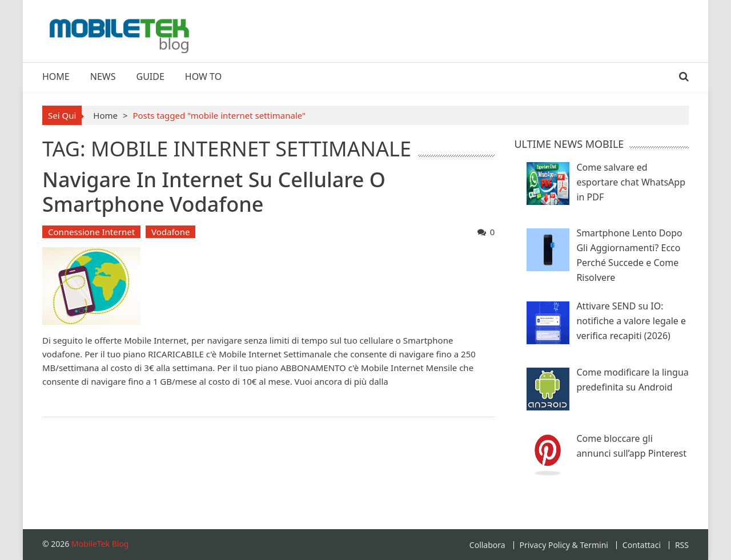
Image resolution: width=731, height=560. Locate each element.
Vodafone (170, 232)
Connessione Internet (91, 232)
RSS (682, 545)
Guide (150, 76)
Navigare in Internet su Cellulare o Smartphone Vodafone (214, 192)
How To (203, 76)
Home (56, 76)
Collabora (487, 545)
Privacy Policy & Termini (564, 545)
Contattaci (642, 545)
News (103, 76)
